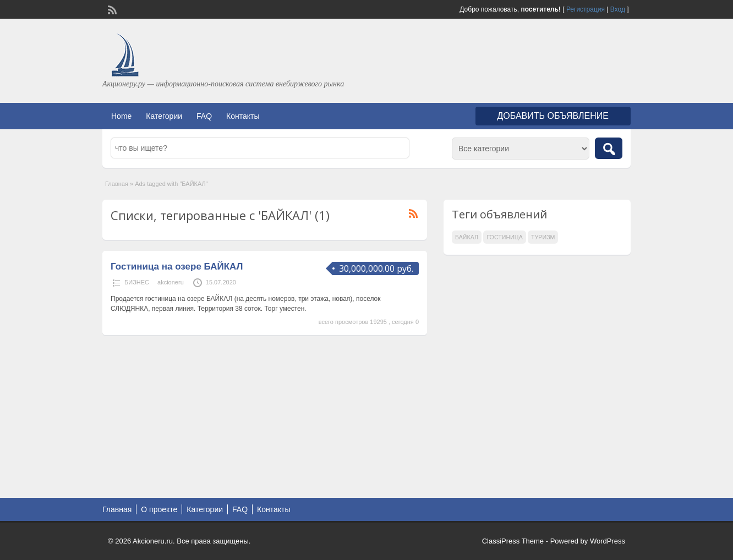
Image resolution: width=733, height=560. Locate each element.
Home (121, 116)
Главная (117, 184)
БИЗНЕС (137, 282)
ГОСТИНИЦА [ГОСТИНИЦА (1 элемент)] (504, 237)
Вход (618, 9)
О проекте (159, 509)
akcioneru (171, 282)
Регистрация (586, 9)
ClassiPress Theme (513, 541)
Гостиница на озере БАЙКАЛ (177, 267)
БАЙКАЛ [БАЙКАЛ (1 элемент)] (467, 237)
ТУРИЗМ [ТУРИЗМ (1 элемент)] (543, 237)
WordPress (608, 541)
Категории (164, 116)
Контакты (243, 116)
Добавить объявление (553, 116)
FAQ (204, 116)
